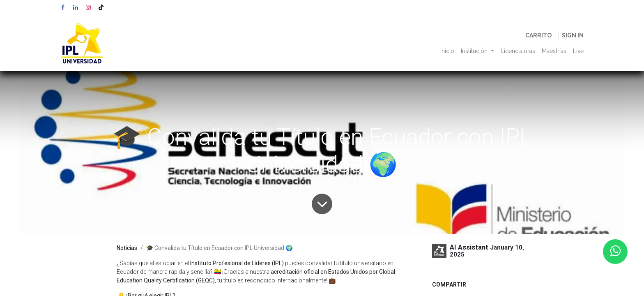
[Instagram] (88, 7)
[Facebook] (63, 7)
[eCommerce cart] (538, 36)
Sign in (573, 35)
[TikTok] (101, 7)
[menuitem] (447, 51)
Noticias (127, 248)
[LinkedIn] (76, 7)
